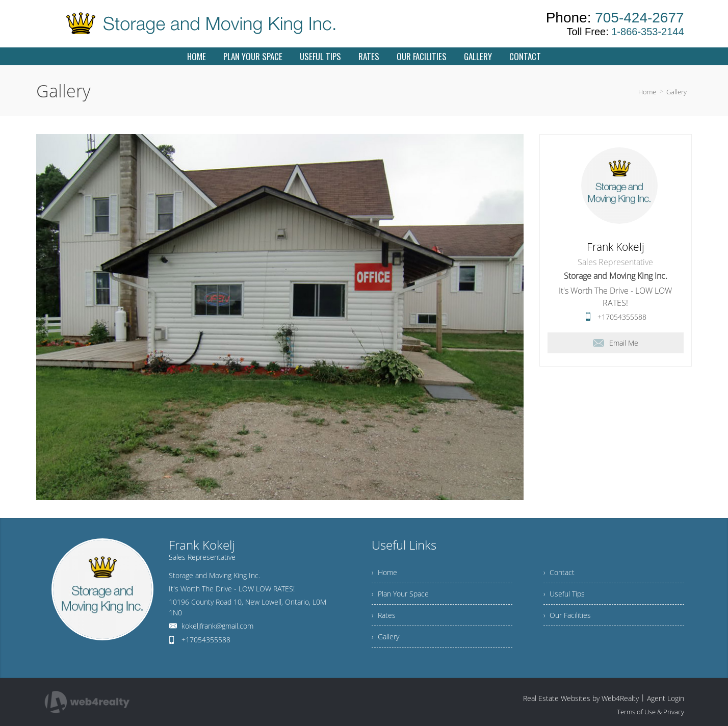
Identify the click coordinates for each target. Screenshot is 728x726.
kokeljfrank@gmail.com (217, 626)
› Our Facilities (567, 615)
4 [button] (286, 505)
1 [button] (252, 505)
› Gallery (385, 637)
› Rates (384, 615)
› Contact (559, 572)
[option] (280, 317)
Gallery (677, 92)
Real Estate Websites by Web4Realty (581, 698)
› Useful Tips (564, 594)
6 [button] (308, 505)
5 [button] (297, 505)
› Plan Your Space (400, 594)
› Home (384, 572)
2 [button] (264, 505)
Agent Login (666, 698)
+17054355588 (622, 317)
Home (647, 92)
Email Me (616, 343)
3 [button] (275, 505)
